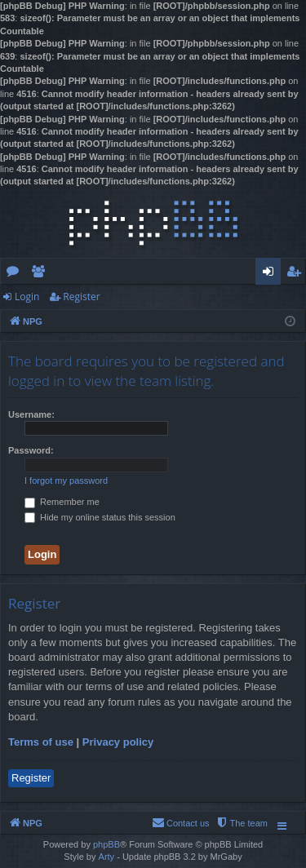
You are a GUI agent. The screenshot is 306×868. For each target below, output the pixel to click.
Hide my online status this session (100, 517)
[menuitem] (242, 823)
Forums (16, 274)
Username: (31, 414)
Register (81, 297)
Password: (31, 450)
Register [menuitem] (297, 274)
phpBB (106, 844)
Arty (107, 857)
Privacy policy (118, 742)
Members (41, 274)
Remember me (62, 502)
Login (27, 297)
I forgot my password (66, 480)
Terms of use (41, 742)
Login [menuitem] (271, 274)
